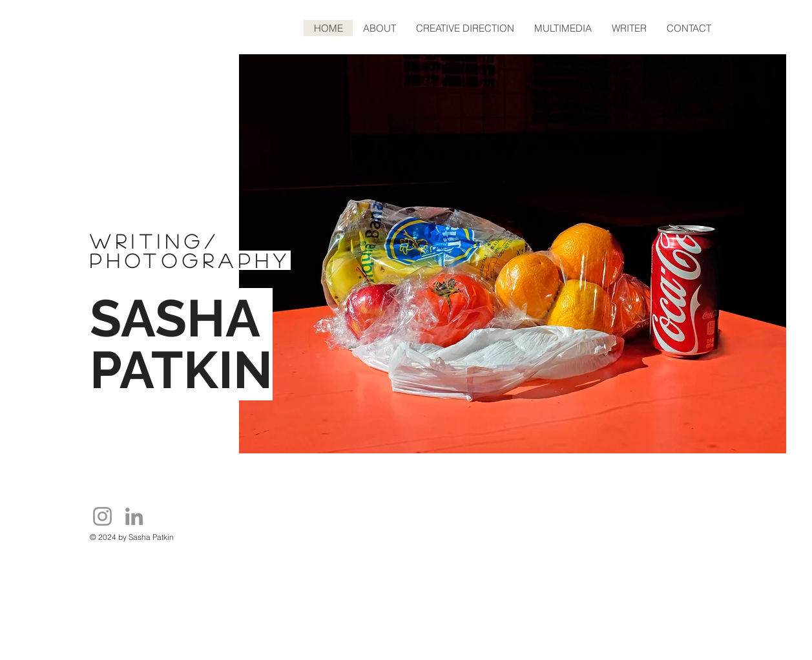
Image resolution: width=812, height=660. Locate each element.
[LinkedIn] (134, 516)
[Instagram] (102, 516)
